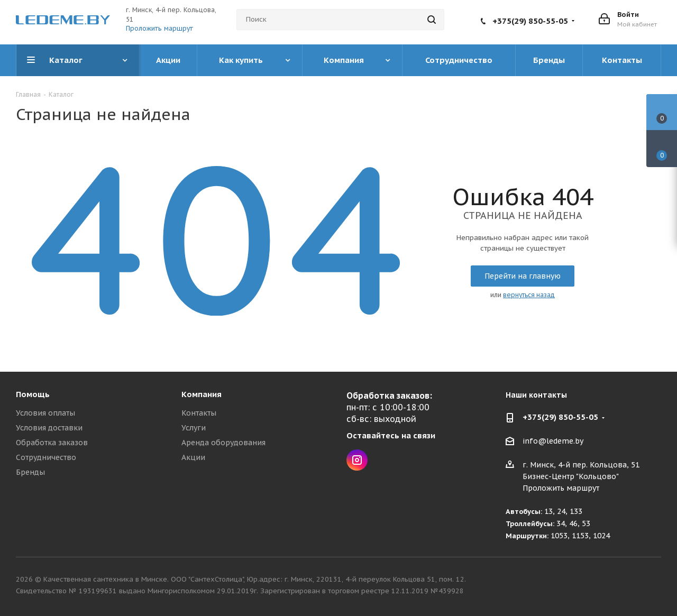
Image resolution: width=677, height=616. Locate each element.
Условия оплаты (45, 413)
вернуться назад (529, 295)
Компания (202, 394)
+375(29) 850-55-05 (530, 21)
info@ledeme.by (553, 442)
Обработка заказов (52, 443)
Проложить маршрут (159, 28)
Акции (193, 457)
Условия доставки (49, 428)
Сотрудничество (46, 457)
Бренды (30, 472)
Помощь (33, 394)
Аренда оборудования (223, 443)
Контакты (199, 413)
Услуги (194, 428)
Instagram (357, 460)
